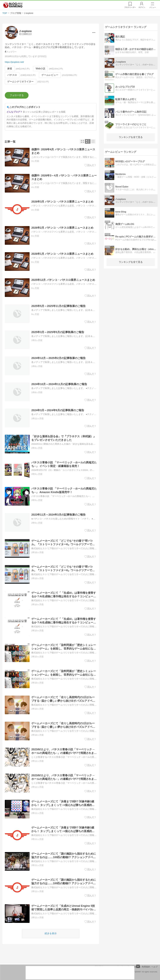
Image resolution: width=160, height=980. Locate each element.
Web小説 (41, 69)
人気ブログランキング (13, 5)
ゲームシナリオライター (20, 82)
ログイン (142, 7)
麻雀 (10, 69)
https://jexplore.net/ (14, 62)
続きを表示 (51, 933)
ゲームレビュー (50, 75)
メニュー (153, 7)
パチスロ (12, 75)
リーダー (130, 7)
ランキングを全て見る (131, 137)
